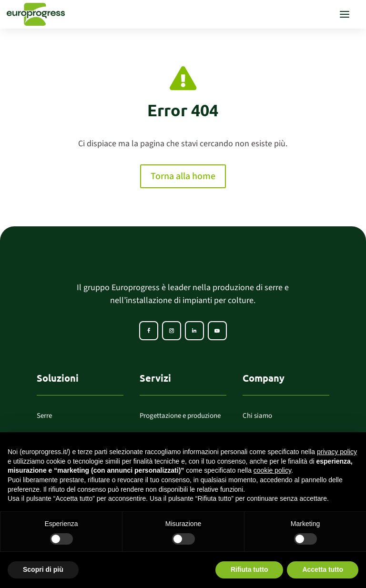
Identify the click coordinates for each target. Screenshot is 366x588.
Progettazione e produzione (180, 416)
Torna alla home (183, 176)
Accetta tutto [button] (323, 569)
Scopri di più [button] (43, 569)
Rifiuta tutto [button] (249, 569)
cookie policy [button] (272, 470)
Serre (44, 416)
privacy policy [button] (337, 452)
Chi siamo (257, 416)
